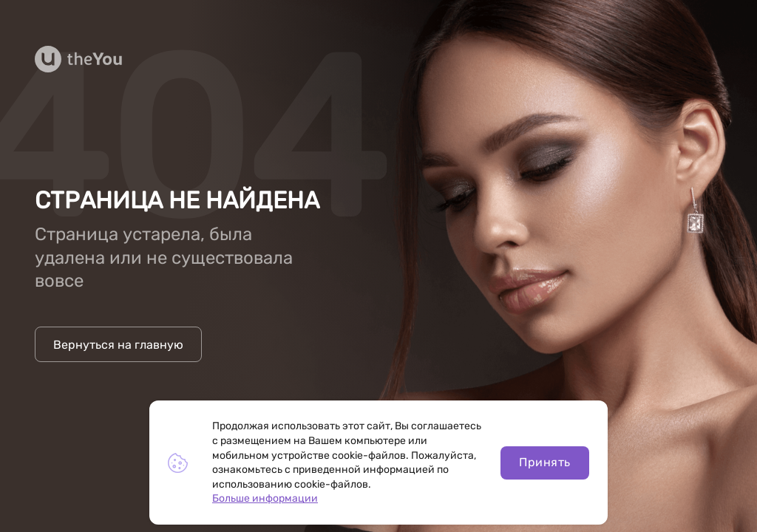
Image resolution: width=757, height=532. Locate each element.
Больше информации (265, 498)
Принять (544, 462)
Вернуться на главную (118, 345)
